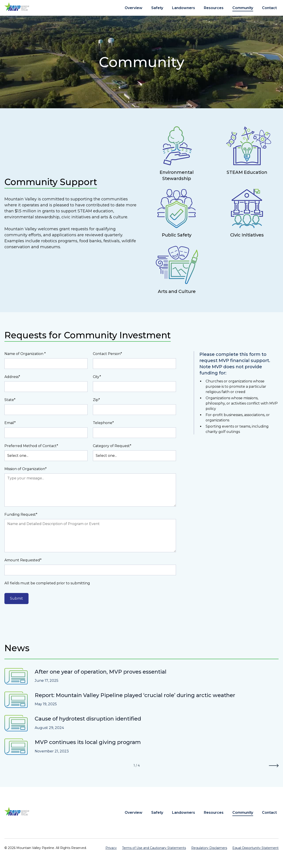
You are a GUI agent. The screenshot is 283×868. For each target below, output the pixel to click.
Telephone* (103, 423)
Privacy (111, 848)
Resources (214, 8)
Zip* (96, 400)
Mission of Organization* (26, 469)
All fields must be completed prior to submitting (47, 583)
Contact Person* (107, 354)
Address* (12, 377)
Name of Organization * (25, 354)
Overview (134, 8)
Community (243, 8)
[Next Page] (274, 766)
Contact (269, 8)
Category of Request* (112, 446)
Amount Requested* (23, 560)
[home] (17, 7)
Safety (157, 8)
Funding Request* (21, 514)
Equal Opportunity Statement (255, 848)
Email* (10, 423)
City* (97, 377)
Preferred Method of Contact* (31, 446)
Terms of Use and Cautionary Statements (154, 848)
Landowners (184, 8)
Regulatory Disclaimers (209, 848)
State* (10, 400)
